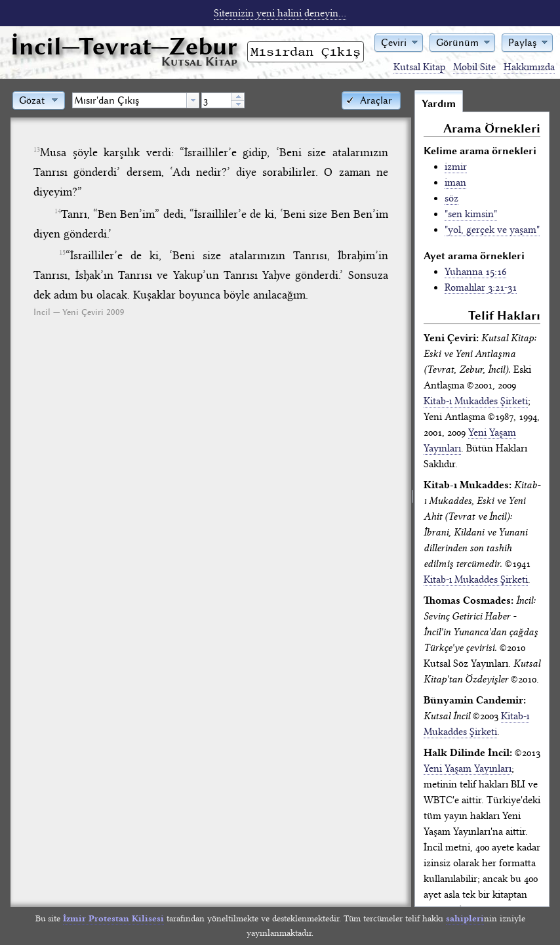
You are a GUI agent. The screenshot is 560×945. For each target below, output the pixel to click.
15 (62, 253)
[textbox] (130, 100)
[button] (399, 42)
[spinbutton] (216, 100)
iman (455, 182)
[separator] (413, 498)
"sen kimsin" (471, 214)
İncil (124, 46)
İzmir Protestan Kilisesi (113, 918)
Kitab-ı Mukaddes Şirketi (476, 401)
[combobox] (136, 100)
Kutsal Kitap (419, 67)
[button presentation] (193, 100)
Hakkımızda (529, 67)
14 (58, 211)
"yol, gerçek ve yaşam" (492, 230)
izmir (456, 167)
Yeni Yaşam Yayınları (468, 768)
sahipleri (465, 918)
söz (451, 198)
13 (37, 150)
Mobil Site (474, 67)
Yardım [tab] (439, 104)
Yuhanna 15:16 (475, 272)
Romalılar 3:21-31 (481, 287)
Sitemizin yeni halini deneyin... (280, 13)
